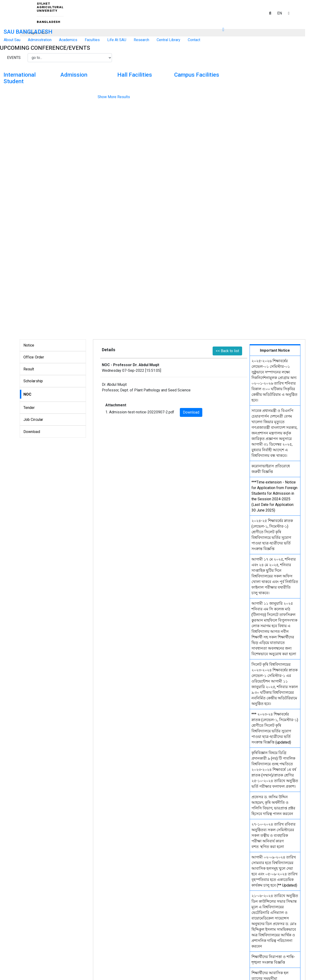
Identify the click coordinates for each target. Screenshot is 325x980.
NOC (27, 394)
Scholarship (33, 381)
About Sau (12, 40)
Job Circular (33, 420)
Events (14, 58)
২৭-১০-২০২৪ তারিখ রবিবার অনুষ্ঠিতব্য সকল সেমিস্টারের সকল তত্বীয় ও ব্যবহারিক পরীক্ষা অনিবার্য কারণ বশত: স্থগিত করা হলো (273, 835)
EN (280, 13)
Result (29, 369)
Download (32, 432)
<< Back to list (227, 351)
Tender (29, 408)
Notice (29, 345)
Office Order (34, 357)
